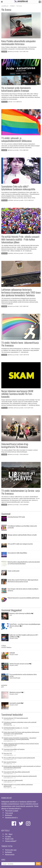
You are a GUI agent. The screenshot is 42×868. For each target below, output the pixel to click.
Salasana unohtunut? (11, 841)
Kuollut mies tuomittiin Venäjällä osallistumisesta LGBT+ (24, 636)
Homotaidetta (17, 703)
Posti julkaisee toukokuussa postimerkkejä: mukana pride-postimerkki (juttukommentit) (20, 723)
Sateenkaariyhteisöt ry (11, 817)
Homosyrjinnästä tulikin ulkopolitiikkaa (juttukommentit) (17, 772)
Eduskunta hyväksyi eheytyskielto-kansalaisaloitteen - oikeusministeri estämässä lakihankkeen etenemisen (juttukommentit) (20, 739)
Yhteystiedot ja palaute (12, 811)
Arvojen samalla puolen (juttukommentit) (13, 780)
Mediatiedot (9, 815)
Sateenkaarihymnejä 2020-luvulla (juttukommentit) (16, 718)
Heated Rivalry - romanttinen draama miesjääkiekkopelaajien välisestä (25, 625)
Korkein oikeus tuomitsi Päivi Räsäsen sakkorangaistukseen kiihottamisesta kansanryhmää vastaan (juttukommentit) (21, 733)
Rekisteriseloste (10, 854)
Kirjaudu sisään (9, 839)
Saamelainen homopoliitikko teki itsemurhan (14, 749)
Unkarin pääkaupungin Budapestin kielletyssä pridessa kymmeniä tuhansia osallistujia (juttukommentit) (21, 744)
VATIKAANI (12, 653)
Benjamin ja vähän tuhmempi (22, 613)
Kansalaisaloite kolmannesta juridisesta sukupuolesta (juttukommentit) (20, 776)
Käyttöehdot (9, 852)
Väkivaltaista (17, 692)
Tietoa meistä (9, 813)
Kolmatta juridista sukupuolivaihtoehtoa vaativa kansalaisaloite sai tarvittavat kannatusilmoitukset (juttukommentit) (22, 767)
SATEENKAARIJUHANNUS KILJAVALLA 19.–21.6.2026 (16, 728)
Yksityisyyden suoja (11, 850)
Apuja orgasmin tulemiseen (10, 762)
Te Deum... (4, 646)
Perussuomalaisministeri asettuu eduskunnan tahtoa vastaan (23, 675)
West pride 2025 (8, 753)
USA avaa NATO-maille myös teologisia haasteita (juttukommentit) (19, 758)
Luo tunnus (8, 836)
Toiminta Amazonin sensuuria (21, 664)
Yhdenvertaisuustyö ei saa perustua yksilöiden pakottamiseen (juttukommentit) (18, 785)
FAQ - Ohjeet (9, 834)
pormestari (4, 685)
